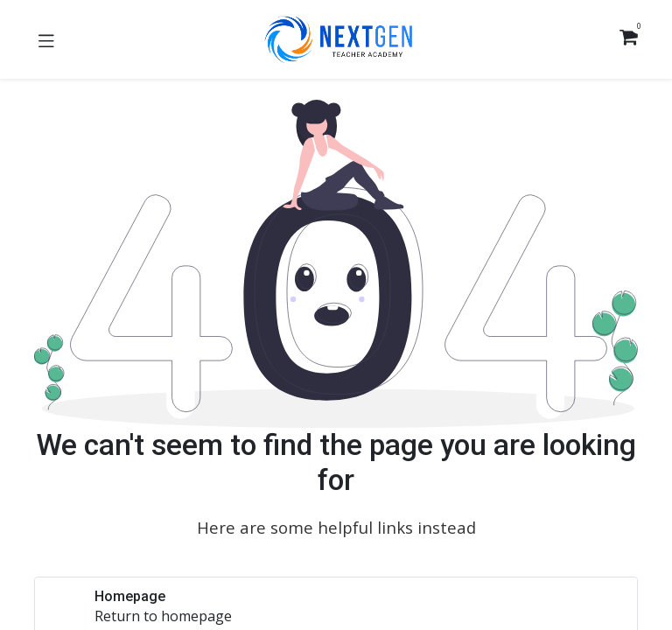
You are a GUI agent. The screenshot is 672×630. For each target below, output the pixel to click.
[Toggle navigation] (46, 39)
